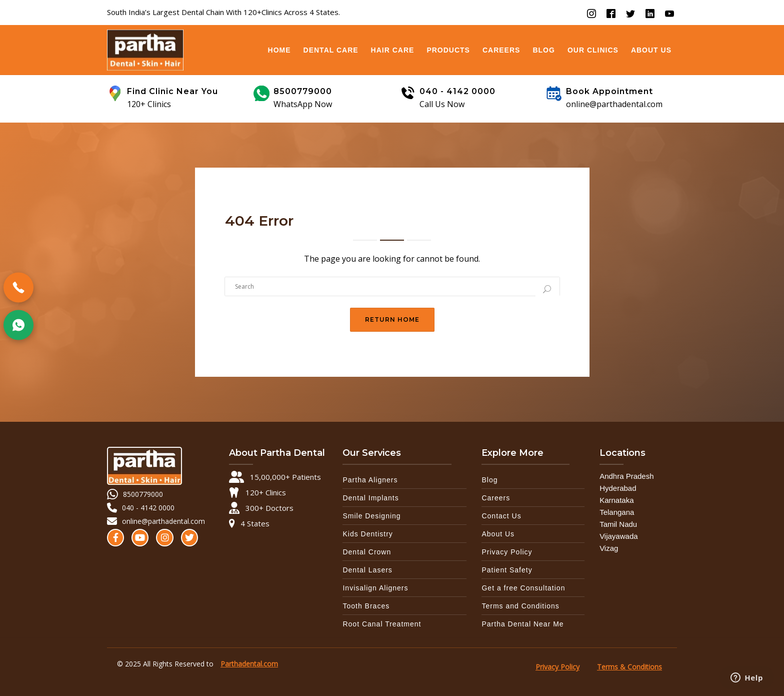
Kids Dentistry (367, 534)
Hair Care (393, 50)
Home (279, 50)
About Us (651, 50)
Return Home (392, 319)
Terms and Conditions (520, 606)
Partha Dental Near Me (522, 624)
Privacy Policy (507, 552)
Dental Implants (370, 498)
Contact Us (501, 516)
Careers (501, 50)
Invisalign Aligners (375, 588)
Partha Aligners (370, 480)
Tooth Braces (366, 606)
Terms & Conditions (629, 667)
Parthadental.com (249, 664)
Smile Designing (371, 516)
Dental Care (331, 50)
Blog (543, 50)
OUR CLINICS (593, 50)
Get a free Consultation (523, 588)
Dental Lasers (367, 570)
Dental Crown (367, 552)
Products (448, 50)
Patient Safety (507, 570)
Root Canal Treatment (382, 624)
